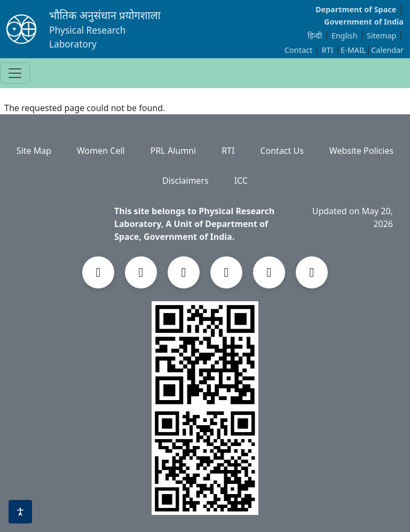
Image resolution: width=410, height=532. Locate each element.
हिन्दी (315, 36)
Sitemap (383, 36)
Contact (299, 50)
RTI (329, 50)
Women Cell (101, 151)
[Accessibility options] (20, 512)
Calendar (387, 50)
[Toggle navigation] (15, 73)
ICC (241, 181)
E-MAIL (353, 50)
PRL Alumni (173, 151)
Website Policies (361, 151)
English (345, 36)
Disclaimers (186, 181)
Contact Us (282, 151)
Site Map (34, 151)
